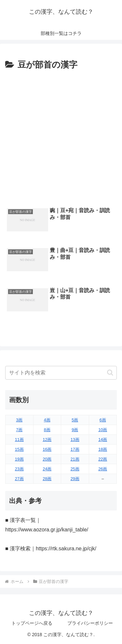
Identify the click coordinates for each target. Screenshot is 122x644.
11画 (19, 440)
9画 (75, 430)
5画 (75, 420)
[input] (61, 373)
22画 (103, 459)
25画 (75, 469)
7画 (19, 430)
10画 (103, 430)
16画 (47, 449)
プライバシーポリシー (90, 623)
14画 (103, 440)
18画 (103, 449)
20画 (47, 459)
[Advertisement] (61, 137)
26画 (103, 469)
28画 (47, 479)
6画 (103, 420)
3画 (19, 420)
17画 (75, 449)
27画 (19, 479)
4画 (47, 420)
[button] (110, 373)
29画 (75, 479)
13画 (75, 440)
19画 (19, 459)
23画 (19, 469)
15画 (19, 449)
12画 (47, 440)
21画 (75, 459)
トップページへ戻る (32, 623)
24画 (47, 469)
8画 (47, 430)
